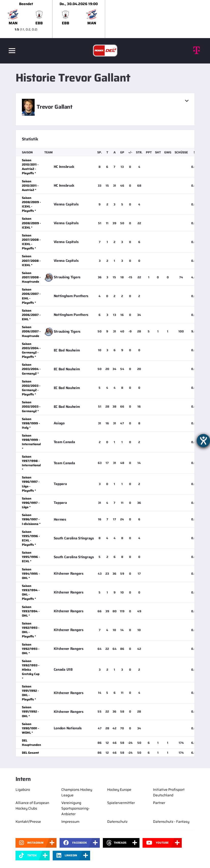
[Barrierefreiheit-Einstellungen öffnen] (203, 441)
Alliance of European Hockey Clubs (32, 806)
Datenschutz (117, 822)
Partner (159, 803)
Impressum (70, 822)
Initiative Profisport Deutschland (169, 792)
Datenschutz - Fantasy (171, 822)
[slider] (105, 19)
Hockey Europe (119, 790)
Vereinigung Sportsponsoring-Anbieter (75, 808)
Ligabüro (23, 790)
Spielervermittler (121, 803)
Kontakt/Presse (28, 822)
